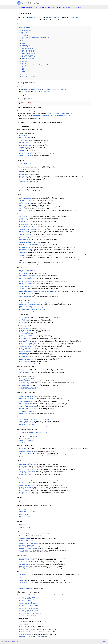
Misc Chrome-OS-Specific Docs (29, 57)
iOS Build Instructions (25, 147)
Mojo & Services (26, 70)
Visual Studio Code (24, 181)
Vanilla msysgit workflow (25, 635)
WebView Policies (24, 625)
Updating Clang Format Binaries (27, 210)
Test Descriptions (24, 288)
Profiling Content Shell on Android (28, 398)
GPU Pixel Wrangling (24, 317)
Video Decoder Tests (24, 473)
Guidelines (24, 29)
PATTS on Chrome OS (25, 492)
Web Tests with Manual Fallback (27, 278)
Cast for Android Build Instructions (28, 144)
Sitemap (23, 7)
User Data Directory (24, 550)
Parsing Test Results (24, 231)
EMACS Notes (23, 178)
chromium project (33, 17)
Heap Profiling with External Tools (28, 502)
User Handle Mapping (25, 539)
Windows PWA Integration (26, 385)
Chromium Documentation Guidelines (33, 90)
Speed (23, 73)
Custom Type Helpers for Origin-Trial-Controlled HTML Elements (35, 311)
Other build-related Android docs (27, 412)
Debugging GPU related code (26, 319)
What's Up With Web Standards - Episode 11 (30, 613)
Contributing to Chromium (26, 216)
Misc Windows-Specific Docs (29, 52)
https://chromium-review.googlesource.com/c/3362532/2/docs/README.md (51, 115)
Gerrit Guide (22, 149)
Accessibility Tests (24, 482)
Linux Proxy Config (24, 329)
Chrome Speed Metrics (25, 582)
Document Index (23, 32)
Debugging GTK (23, 353)
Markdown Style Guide (44, 91)
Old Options (22, 636)
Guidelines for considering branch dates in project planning (34, 254)
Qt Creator (22, 179)
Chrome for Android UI (25, 413)
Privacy (13, 642)
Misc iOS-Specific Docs (27, 55)
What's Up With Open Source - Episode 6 (29, 605)
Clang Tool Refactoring (25, 199)
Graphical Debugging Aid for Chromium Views (30, 244)
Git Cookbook (23, 187)
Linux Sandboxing (24, 356)
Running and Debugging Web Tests (28, 270)
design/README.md (26, 163)
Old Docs (74, 7)
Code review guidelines (25, 527)
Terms (17, 642)
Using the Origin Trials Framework (28, 249)
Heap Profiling (23, 518)
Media (23, 60)
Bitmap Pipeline (23, 246)
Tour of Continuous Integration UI (28, 230)
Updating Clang (23, 205)
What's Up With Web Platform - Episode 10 (30, 612)
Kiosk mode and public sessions (29, 436)
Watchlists (22, 256)
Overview (22, 508)
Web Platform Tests (24, 285)
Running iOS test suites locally (27, 424)
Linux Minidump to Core (25, 340)
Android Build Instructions (26, 141)
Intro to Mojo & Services (25, 558)
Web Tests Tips (23, 277)
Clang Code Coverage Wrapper (27, 202)
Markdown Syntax (67, 7)
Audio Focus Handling (25, 463)
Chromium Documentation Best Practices (56, 90)
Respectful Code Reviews (25, 223)
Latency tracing (23, 466)
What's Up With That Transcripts (30, 76)
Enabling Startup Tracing (25, 513)
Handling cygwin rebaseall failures (28, 379)
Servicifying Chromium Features (27, 563)
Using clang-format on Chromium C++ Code (30, 207)
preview (24, 118)
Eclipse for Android (24, 175)
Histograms (22, 524)
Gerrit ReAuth (23, 150)
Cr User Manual (23, 157)
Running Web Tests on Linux (26, 360)
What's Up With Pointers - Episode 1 (28, 597)
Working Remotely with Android (27, 400)
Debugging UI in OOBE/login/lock (27, 439)
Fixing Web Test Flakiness (26, 282)
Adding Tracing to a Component (27, 511)
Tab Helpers (22, 241)
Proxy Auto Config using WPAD (27, 547)
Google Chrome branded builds (27, 545)
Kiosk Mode (22, 537)
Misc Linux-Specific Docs (28, 49)
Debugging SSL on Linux (25, 330)
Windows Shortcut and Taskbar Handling (29, 387)
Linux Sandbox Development (28, 631)
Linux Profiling (23, 626)
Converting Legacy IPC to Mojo (27, 565)
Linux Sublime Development (26, 350)
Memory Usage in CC (24, 515)
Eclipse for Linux (23, 176)
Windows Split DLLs (24, 382)
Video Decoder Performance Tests (28, 474)
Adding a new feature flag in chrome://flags (30, 305)
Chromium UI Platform (25, 588)
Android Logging (23, 405)
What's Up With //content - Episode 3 (28, 600)
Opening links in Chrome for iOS (27, 421)
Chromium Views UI (24, 238)
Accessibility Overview (25, 481)
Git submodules (23, 191)
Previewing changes (26, 31)
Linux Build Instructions (25, 136)
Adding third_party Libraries (26, 243)
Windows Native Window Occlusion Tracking (30, 384)
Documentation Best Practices (27, 540)
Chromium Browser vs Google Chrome (29, 544)
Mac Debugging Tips (24, 369)
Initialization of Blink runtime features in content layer (32, 308)
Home (19, 7)
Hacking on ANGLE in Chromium (27, 380)
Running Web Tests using (30, 283)
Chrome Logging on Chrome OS (27, 440)
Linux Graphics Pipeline (25, 628)
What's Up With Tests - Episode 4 (27, 602)
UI (22, 75)
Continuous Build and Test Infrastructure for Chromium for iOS (35, 419)
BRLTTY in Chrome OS (25, 491)
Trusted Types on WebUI (25, 453)
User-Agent (22, 264)
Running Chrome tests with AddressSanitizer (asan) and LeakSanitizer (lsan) (38, 292)
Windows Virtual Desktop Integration (28, 389)
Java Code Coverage (24, 408)
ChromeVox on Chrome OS (26, 484)
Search (79, 7)
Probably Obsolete (26, 78)
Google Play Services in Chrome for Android (30, 395)
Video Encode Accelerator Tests (27, 471)
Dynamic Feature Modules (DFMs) (28, 410)
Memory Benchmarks (25, 516)
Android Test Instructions (25, 402)
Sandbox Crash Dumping (28, 347)
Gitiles (9, 642)
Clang (23, 40)
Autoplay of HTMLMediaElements (28, 465)
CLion (21, 173)
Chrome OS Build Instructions (27, 152)
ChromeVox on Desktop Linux (27, 486)
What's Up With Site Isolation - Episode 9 (29, 610)
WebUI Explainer (23, 448)
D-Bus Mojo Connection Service (27, 568)
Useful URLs (22, 534)
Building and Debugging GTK (26, 352)
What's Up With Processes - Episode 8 (29, 609)
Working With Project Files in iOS (27, 426)
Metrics (23, 67)
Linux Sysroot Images (25, 361)
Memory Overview (24, 500)
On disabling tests (24, 272)
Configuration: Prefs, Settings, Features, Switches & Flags (33, 303)
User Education (23, 262)
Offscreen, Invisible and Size (26, 487)
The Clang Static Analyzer (26, 200)
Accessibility (25, 62)
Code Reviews (23, 220)
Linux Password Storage (25, 348)
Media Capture (23, 470)
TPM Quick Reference (25, 621)
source (105, 642)
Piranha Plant (23, 468)
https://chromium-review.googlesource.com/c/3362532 (61, 113)
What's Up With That (34, 595)
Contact (49, 7)
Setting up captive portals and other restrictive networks (33, 432)
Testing (37, 7)
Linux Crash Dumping (25, 338)
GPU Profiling (23, 510)
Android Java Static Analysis (26, 407)
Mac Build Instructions (25, 137)
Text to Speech (23, 489)
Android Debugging (24, 403)
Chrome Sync (23, 251)
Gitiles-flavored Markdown (53, 17)
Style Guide (58, 7)
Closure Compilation (24, 233)
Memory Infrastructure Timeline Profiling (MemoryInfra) (35, 65)
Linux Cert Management (25, 332)
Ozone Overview (23, 252)
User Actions (22, 526)
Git (22, 39)
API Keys (21, 259)
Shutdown (22, 257)
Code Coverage (23, 295)
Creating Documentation (25, 27)
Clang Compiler (23, 197)
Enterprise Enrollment (25, 434)
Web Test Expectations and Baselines (28, 275)
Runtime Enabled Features (26, 306)
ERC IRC (21, 535)
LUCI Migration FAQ (24, 228)
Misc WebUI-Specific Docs (28, 58)
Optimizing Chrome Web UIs (26, 452)
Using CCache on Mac (25, 371)
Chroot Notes (23, 355)
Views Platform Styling (25, 239)
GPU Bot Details (23, 322)
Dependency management (26, 221)
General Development (27, 42)
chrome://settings (40, 636)
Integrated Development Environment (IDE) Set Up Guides (36, 37)
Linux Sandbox (25, 630)
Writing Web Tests (24, 273)
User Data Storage (24, 552)
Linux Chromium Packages (26, 345)
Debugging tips (23, 442)
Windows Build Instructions (26, 139)
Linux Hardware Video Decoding (27, 363)
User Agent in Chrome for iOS (27, 423)
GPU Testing (22, 321)
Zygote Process (23, 358)
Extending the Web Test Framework (28, 280)
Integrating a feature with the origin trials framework (32, 309)
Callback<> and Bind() (25, 236)
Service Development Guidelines (27, 561)
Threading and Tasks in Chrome (27, 234)
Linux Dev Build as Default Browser (28, 343)
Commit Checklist (24, 218)
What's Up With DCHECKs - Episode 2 (28, 599)
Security (24, 71)
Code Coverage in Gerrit (25, 297)
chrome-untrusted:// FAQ (25, 455)
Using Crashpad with (29, 287)
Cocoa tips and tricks (24, 373)
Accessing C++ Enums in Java (26, 397)
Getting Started (30, 7)
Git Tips (21, 189)
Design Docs (43, 7)
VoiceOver (22, 494)
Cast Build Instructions (25, 142)
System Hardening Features (26, 623)
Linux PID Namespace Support (27, 633)
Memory (24, 63)
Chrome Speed (23, 580)
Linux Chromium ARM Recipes (27, 154)
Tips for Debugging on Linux (26, 333)
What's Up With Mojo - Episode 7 (27, 607)
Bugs (53, 7)
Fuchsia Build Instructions (26, 146)
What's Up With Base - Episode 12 (28, 615)
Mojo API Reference (24, 560)
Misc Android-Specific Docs (28, 53)
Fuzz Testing (22, 290)
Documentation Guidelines (26, 542)
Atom (21, 171)
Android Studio (23, 170)
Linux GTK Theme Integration (27, 335)
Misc (23, 68)
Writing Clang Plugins (24, 204)
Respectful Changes (24, 225)
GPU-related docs (26, 47)
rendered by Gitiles (73, 17)
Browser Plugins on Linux (26, 337)
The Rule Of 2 (23, 574)
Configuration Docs (26, 45)
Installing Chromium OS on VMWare (28, 548)
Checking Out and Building (28, 34)
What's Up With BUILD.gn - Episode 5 (28, 604)
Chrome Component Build (26, 155)
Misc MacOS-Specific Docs (28, 50)
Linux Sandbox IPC (24, 342)
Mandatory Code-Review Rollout (27, 226)
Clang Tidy (22, 208)
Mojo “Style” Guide (24, 566)
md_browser (29, 99)
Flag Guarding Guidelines (25, 248)
